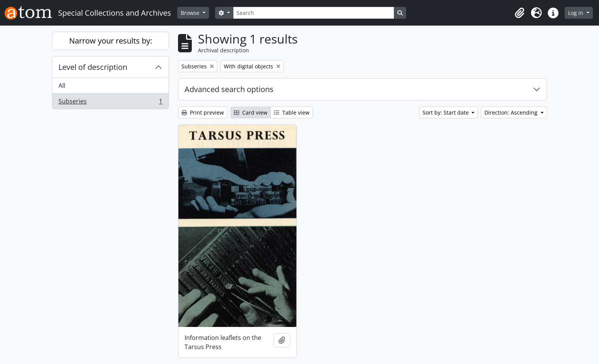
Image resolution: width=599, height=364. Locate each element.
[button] (520, 13)
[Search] (314, 13)
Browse (191, 13)
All (62, 86)
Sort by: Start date (446, 112)
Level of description (93, 67)
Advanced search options (229, 89)
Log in (576, 13)
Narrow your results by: (111, 41)
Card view (251, 112)
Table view (292, 112)
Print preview (203, 112)
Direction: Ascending (512, 112)
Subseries (110, 103)
